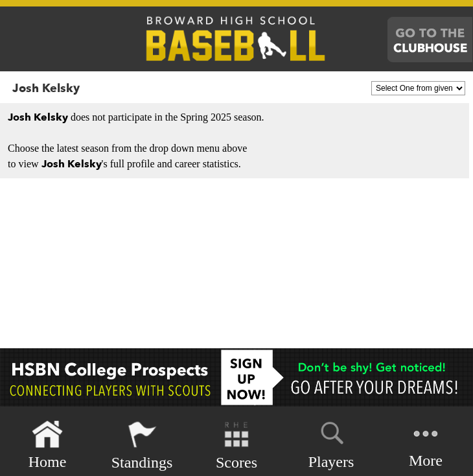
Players (331, 443)
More (426, 444)
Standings (142, 445)
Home (48, 445)
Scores (236, 445)
